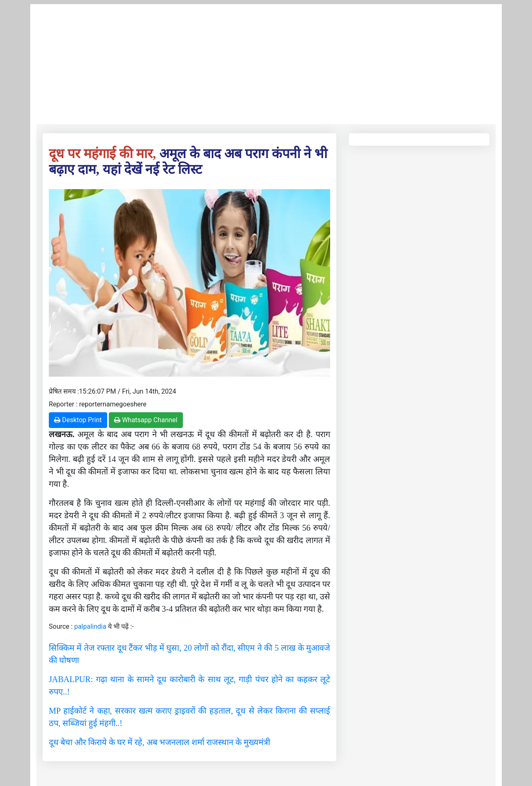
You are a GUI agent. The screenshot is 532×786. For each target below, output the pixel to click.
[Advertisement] (266, 62)
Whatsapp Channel (146, 420)
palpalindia (90, 626)
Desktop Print (78, 420)
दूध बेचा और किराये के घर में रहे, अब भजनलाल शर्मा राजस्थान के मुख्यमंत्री (159, 742)
